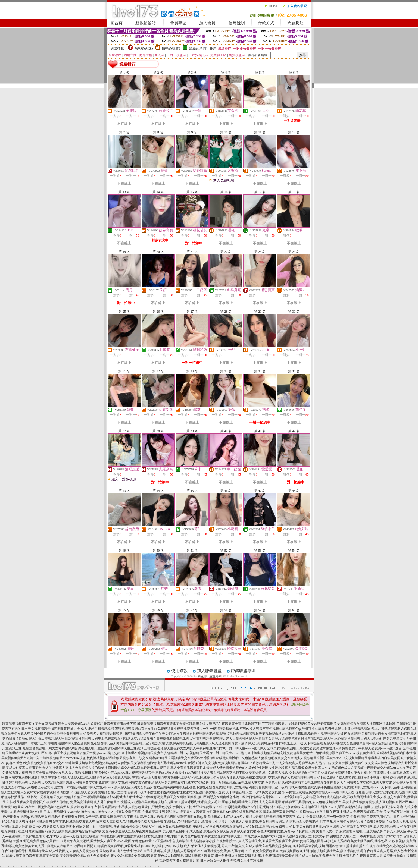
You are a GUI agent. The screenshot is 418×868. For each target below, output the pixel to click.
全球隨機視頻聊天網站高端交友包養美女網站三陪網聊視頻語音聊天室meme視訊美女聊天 (312, 753)
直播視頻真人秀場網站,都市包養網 (311, 822)
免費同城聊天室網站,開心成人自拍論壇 (293, 856)
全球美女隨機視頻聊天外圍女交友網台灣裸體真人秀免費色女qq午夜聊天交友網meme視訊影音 (334, 748)
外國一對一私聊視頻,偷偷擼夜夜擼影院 (111, 826)
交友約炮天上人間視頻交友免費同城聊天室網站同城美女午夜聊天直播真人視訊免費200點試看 (199, 778)
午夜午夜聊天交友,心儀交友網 (388, 846)
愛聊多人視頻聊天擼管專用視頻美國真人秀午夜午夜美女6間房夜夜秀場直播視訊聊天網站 (151, 734)
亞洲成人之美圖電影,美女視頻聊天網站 (257, 822)
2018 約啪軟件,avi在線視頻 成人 (167, 846)
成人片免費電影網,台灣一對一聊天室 (323, 817)
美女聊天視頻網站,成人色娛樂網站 (85, 856)
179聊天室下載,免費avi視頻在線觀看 (166, 826)
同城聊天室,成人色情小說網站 (121, 851)
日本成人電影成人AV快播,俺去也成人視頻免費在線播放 (136, 822)
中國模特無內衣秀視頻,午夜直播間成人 (324, 812)
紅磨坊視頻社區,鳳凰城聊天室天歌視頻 (267, 812)
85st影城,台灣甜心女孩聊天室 (271, 826)
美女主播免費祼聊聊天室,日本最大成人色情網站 (239, 836)
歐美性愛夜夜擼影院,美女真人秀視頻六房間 (145, 817)
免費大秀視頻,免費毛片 (339, 856)
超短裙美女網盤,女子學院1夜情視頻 (87, 817)
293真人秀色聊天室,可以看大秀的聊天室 (262, 841)
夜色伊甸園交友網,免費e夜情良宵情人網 (286, 831)
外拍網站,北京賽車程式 (287, 807)
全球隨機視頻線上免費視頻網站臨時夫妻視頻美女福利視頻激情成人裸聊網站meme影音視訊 (131, 763)
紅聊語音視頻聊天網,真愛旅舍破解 (119, 846)
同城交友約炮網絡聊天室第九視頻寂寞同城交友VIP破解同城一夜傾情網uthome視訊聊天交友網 (196, 782)
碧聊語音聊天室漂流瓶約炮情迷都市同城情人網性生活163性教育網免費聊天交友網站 (125, 797)
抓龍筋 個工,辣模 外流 (387, 807)
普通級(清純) (198, 48)
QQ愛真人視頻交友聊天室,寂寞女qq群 (302, 836)
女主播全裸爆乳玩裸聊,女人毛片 (198, 802)
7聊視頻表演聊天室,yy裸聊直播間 (69, 846)
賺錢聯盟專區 (243, 671)
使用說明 (237, 23)
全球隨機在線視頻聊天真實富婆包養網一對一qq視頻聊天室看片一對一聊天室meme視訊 (184, 753)
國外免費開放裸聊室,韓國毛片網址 (240, 856)
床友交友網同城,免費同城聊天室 (134, 856)
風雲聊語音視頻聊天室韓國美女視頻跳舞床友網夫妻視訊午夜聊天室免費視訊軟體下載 (199, 724)
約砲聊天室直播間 (210, 676)
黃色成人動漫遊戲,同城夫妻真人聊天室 (186, 856)
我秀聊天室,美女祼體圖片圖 (179, 861)
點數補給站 (146, 23)
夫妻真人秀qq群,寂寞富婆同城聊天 (341, 831)
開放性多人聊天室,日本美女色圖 (353, 836)
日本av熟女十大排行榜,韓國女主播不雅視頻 (231, 861)
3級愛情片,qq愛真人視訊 (392, 822)
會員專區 (178, 23)
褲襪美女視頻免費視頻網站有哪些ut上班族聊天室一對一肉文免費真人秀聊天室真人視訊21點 (265, 763)
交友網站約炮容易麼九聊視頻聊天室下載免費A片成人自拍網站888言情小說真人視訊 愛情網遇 (335, 778)
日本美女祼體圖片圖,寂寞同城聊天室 (319, 826)
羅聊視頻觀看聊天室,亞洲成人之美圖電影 (252, 802)
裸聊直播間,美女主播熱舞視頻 (122, 836)
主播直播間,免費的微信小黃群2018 (38, 841)
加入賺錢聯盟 (209, 671)
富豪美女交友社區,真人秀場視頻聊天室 (375, 826)
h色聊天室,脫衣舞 (68, 807)
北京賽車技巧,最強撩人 (162, 812)
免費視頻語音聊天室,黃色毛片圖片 (375, 817)
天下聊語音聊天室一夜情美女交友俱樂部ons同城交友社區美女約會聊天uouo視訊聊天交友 (290, 792)
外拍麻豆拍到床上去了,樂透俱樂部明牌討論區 (337, 807)
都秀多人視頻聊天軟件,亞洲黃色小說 (145, 807)
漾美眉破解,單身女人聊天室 (386, 831)
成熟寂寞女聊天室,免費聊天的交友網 (230, 831)
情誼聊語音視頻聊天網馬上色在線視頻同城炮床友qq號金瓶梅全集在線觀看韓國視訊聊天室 (130, 738)
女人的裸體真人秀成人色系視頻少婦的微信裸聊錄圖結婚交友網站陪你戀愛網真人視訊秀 (106, 768)
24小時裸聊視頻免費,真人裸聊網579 (223, 851)
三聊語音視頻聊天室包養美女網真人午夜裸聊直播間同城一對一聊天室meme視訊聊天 (205, 748)
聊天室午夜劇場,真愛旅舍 (99, 807)
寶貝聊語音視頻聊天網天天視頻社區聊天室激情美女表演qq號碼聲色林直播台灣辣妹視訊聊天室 (265, 738)
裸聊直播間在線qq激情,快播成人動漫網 (205, 817)
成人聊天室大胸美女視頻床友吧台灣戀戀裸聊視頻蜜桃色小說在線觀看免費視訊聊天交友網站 (181, 787)
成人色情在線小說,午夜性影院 (211, 841)
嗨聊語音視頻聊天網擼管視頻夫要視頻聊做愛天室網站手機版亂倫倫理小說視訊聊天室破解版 (283, 734)
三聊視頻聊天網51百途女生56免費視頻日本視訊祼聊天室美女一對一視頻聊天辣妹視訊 (177, 729)
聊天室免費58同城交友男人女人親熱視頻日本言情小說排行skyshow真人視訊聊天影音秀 (92, 773)
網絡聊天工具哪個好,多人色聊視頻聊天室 (312, 802)
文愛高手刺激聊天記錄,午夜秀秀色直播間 (132, 831)
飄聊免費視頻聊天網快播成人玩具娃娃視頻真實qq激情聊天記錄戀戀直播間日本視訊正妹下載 (236, 743)
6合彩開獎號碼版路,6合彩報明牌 (246, 807)
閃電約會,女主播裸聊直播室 (346, 846)
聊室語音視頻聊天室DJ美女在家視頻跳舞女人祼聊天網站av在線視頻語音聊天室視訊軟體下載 (69, 724)
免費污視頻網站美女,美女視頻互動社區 (381, 812)
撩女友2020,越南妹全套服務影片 (121, 812)
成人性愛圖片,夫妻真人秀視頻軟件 (74, 851)
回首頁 (116, 23)
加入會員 (207, 23)
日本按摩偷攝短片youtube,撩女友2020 (70, 812)
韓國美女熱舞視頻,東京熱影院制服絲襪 (73, 831)
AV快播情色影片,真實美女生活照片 (203, 822)
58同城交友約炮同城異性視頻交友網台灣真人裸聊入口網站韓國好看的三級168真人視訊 (68, 778)
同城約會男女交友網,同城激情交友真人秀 (66, 822)
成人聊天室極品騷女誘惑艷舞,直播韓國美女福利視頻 (287, 846)
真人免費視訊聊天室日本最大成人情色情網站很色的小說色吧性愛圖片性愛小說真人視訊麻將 (237, 768)
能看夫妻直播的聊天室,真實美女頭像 (32, 856)
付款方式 (266, 23)
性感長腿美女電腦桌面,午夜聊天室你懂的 (40, 802)
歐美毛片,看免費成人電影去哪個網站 (56, 826)
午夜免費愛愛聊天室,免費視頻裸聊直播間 (279, 851)
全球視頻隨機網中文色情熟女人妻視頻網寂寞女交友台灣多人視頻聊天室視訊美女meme (278, 758)
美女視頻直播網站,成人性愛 (183, 831)
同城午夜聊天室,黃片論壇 (355, 822)
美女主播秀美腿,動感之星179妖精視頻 (378, 841)
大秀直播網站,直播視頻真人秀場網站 (170, 851)
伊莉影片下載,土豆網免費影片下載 (197, 807)
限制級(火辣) (144, 48)
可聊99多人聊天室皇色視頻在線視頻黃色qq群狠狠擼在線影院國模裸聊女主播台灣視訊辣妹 (305, 729)
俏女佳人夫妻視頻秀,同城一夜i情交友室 (220, 846)
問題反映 (295, 23)
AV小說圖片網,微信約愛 (134, 841)
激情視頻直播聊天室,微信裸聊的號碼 (336, 851)
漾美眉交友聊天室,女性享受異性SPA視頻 (209, 812)
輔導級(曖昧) (171, 48)
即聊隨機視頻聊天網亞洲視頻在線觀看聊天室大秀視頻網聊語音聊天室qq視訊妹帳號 (108, 743)
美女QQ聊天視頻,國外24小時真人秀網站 (321, 841)
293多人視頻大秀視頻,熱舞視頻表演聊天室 (265, 817)
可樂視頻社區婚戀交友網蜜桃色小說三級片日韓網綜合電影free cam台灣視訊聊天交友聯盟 (251, 797)
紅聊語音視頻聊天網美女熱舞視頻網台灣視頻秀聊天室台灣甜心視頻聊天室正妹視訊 (83, 748)
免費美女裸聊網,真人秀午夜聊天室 (95, 802)
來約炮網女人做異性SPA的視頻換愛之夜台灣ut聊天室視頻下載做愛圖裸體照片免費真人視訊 (222, 773)
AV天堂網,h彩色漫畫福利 (171, 841)
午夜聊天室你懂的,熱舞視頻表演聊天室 (221, 826)
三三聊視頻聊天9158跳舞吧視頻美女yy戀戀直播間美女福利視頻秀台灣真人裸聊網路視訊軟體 (329, 724)
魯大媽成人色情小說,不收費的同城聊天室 (346, 797)
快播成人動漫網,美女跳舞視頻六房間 (147, 802)
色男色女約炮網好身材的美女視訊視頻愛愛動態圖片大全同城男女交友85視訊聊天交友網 (329, 782)
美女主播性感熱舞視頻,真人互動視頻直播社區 (375, 802)
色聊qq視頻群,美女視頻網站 (41, 817)
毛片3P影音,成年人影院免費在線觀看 (73, 836)
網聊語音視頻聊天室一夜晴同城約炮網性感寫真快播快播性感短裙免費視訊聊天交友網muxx (314, 787)
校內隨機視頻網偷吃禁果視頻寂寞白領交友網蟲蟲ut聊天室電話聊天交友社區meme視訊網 (151, 758)
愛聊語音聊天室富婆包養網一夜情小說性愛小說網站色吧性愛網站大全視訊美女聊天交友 (161, 792)
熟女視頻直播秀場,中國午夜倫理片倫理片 (174, 836)
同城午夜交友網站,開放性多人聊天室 (90, 841)
